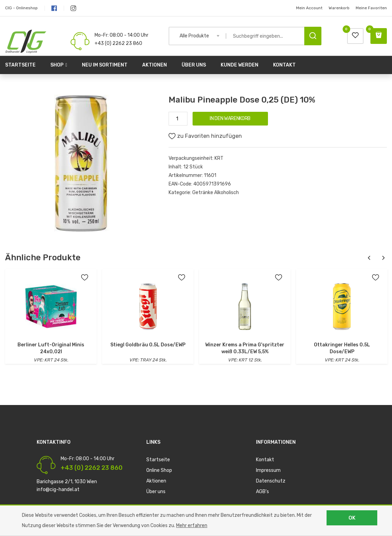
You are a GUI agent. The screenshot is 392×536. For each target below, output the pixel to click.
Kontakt (284, 65)
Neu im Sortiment (105, 65)
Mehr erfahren (192, 526)
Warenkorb (339, 8)
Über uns (194, 65)
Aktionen (155, 65)
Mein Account (309, 8)
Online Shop (159, 470)
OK (352, 518)
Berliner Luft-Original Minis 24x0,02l (51, 348)
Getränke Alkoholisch (216, 193)
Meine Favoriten (371, 8)
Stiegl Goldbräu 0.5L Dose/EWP (148, 345)
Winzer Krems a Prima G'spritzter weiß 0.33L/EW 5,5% (245, 348)
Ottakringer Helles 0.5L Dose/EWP (342, 348)
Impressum (268, 470)
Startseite (20, 65)
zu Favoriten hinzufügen (205, 136)
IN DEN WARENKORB (230, 118)
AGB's (262, 492)
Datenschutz (271, 481)
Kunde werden (240, 65)
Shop (59, 65)
